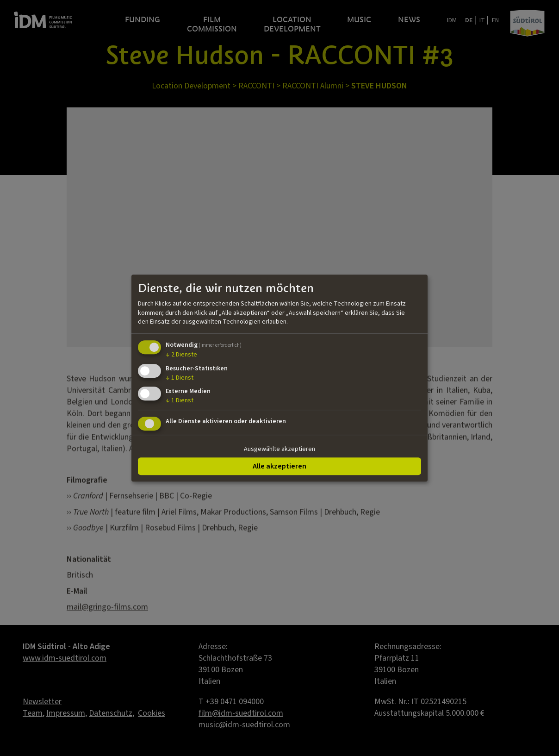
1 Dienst (180, 378)
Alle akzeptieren (279, 466)
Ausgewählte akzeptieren (279, 449)
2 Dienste (181, 355)
